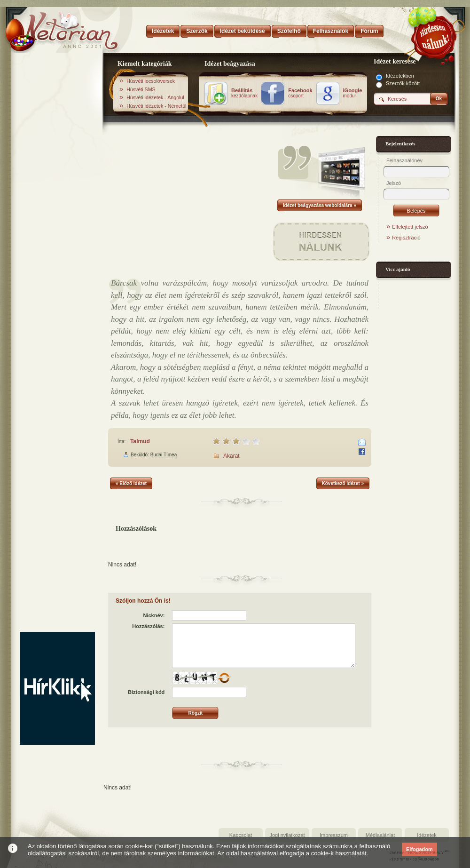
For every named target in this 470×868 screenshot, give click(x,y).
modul (353, 93)
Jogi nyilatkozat (287, 835)
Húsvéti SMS (141, 89)
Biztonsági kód (146, 692)
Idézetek (427, 835)
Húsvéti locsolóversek (151, 81)
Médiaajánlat (380, 835)
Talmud (140, 441)
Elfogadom (419, 849)
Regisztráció (406, 238)
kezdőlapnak (244, 93)
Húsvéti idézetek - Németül (156, 106)
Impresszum (334, 835)
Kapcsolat (241, 835)
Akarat (231, 456)
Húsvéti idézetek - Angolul (155, 97)
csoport (300, 93)
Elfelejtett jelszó (410, 227)
